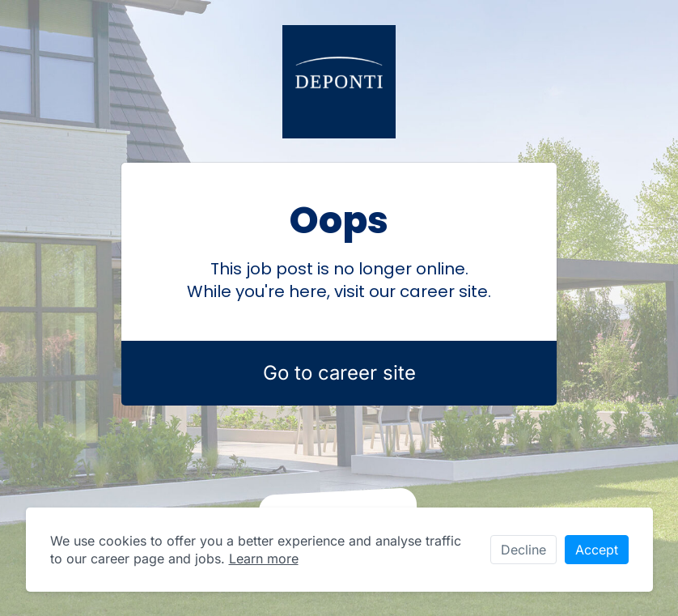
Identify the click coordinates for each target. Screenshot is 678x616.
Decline (523, 550)
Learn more (264, 559)
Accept (597, 550)
